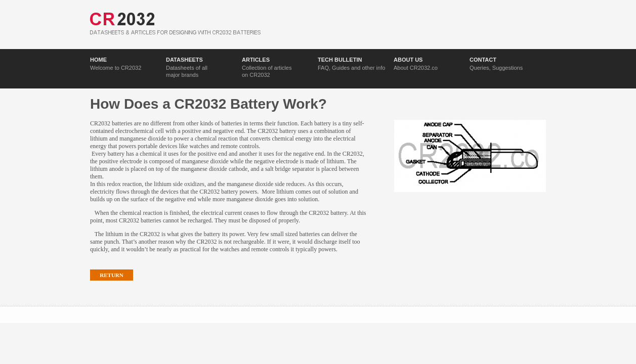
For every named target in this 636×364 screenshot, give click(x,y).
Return (111, 275)
